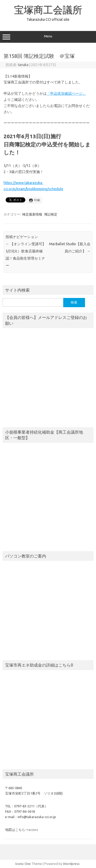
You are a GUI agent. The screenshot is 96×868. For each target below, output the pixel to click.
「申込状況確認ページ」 (66, 93)
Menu (48, 37)
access (33, 830)
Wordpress (71, 864)
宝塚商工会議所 (48, 10)
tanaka (23, 65)
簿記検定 (51, 214)
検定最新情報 (32, 214)
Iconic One (23, 864)
